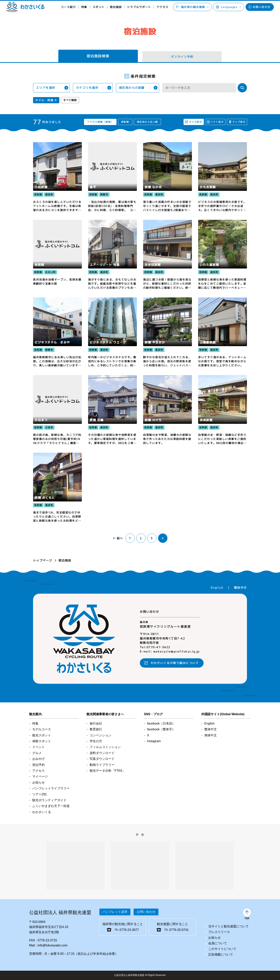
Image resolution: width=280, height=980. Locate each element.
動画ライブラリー (102, 765)
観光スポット (42, 735)
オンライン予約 (182, 57)
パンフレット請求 (115, 912)
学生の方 (96, 741)
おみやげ (38, 759)
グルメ (37, 753)
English (217, 587)
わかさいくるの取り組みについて (175, 663)
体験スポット (42, 741)
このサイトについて (222, 949)
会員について (218, 943)
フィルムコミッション (105, 747)
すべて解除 (70, 100)
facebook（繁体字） (161, 729)
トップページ (43, 560)
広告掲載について (221, 954)
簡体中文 (211, 735)
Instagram (154, 741)
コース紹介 (68, 7)
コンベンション (101, 735)
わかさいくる (25, 7)
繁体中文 (241, 587)
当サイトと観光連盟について (228, 926)
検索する (242, 88)
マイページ (40, 776)
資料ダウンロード (102, 753)
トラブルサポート (139, 7)
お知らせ (38, 782)
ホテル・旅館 (44, 100)
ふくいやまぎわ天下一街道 (51, 806)
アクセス (162, 7)
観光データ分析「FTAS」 (108, 771)
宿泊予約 (38, 765)
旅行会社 (96, 723)
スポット (99, 7)
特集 (84, 7)
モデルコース (42, 729)
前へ (120, 538)
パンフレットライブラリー (51, 788)
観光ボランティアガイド (49, 800)
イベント (38, 747)
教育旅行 (96, 729)
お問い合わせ (262, 7)
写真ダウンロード (102, 759)
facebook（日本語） (161, 723)
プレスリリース (219, 932)
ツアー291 (40, 794)
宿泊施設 (116, 7)
